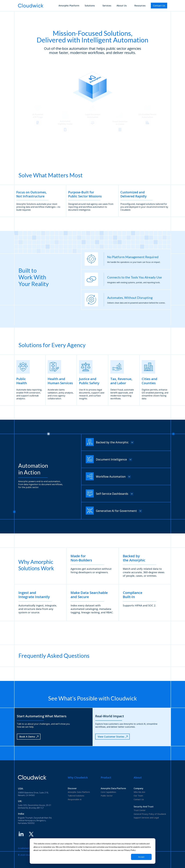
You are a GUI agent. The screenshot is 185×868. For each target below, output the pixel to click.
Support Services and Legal (146, 818)
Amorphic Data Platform (79, 792)
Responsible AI (75, 799)
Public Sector (107, 796)
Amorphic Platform (69, 6)
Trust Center (140, 810)
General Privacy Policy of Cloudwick (150, 814)
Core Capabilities (108, 792)
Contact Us (159, 6)
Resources (140, 6)
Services (107, 6)
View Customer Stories (113, 737)
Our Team (138, 796)
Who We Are (139, 792)
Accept (141, 857)
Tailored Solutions (76, 796)
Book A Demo (29, 737)
